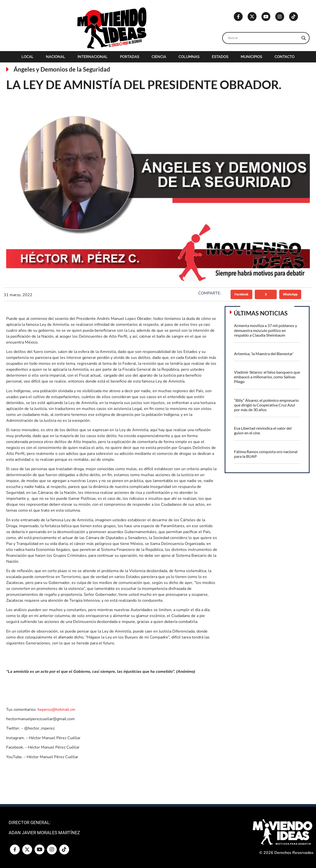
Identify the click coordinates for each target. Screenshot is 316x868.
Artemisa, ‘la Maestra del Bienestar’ (264, 354)
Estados (220, 57)
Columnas (189, 57)
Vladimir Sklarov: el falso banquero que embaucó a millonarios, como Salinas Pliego (267, 377)
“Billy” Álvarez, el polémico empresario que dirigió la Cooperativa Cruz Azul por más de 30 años (266, 405)
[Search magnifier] (304, 38)
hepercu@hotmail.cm (56, 710)
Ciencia (159, 57)
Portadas (130, 57)
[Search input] (264, 38)
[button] (242, 294)
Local (28, 57)
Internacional (93, 57)
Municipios (251, 57)
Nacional (56, 57)
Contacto (285, 57)
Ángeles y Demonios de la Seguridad (62, 69)
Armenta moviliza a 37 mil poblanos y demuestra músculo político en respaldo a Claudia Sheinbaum (266, 330)
